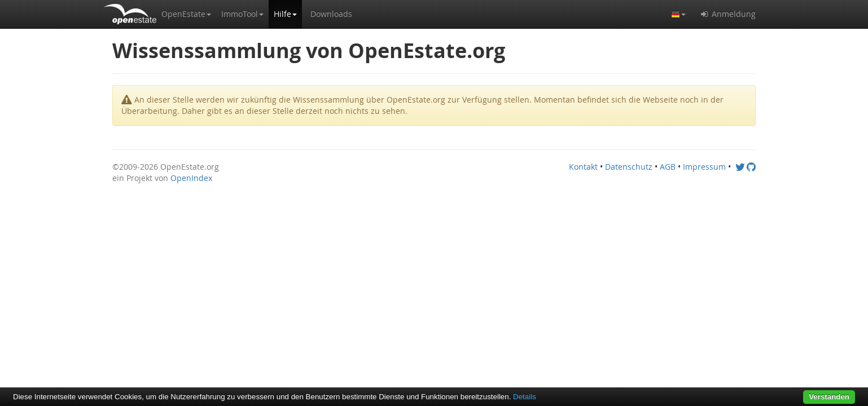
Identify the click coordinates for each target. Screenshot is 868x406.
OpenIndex (191, 178)
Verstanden (829, 397)
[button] (186, 14)
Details (525, 397)
